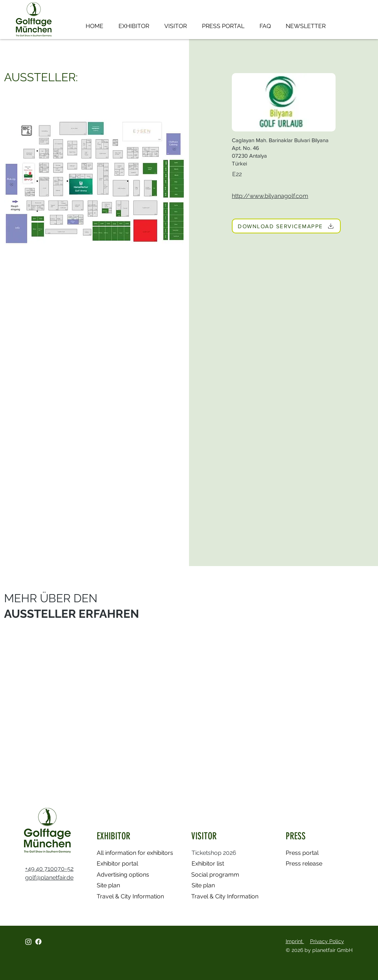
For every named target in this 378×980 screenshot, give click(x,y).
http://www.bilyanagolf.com (270, 196)
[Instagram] (28, 942)
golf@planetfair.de (49, 878)
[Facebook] (38, 942)
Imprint (295, 941)
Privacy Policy (327, 941)
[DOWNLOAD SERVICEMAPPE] (286, 226)
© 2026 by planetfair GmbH (320, 950)
